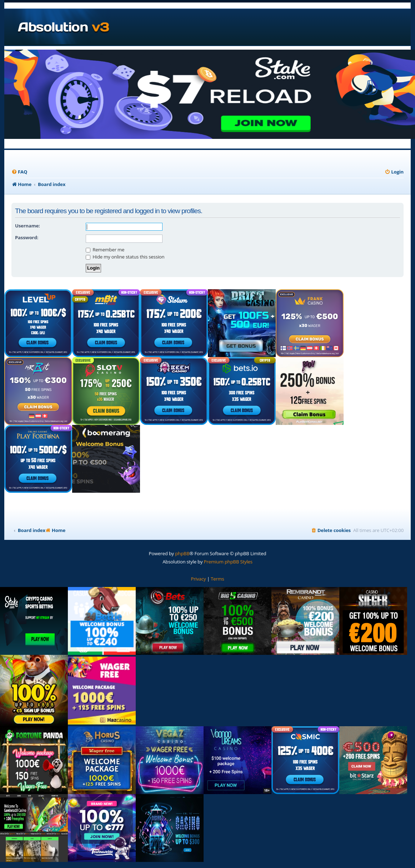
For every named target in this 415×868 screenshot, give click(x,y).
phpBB (182, 553)
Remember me (105, 250)
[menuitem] (19, 172)
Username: (27, 226)
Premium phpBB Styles (228, 562)
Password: (27, 237)
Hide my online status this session (125, 257)
